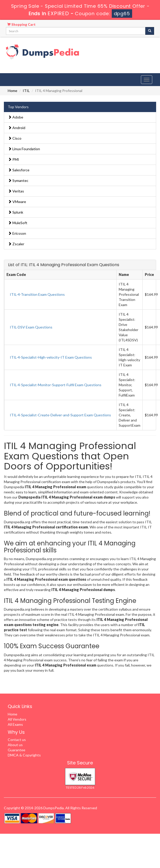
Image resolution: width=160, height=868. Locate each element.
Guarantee (17, 750)
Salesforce (19, 170)
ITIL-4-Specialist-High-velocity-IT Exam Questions (51, 357)
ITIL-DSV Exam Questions (31, 327)
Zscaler (16, 244)
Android (17, 128)
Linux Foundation (24, 149)
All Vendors (17, 719)
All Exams (15, 724)
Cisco (15, 138)
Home (13, 91)
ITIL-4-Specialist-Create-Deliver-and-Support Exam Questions (60, 415)
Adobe (16, 117)
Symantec (18, 180)
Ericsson (17, 233)
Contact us (17, 740)
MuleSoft (18, 223)
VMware (17, 202)
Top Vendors (18, 107)
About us (15, 745)
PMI (14, 159)
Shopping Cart (21, 24)
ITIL (26, 91)
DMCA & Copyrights (24, 755)
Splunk (16, 212)
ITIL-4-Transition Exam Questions (37, 294)
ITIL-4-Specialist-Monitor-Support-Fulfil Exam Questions (56, 385)
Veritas (16, 191)
